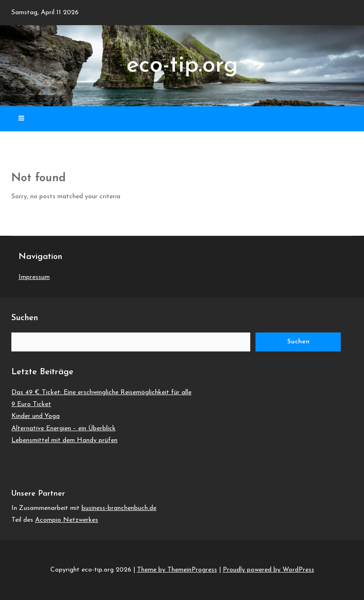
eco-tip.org (182, 66)
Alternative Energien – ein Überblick (64, 429)
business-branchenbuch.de (119, 508)
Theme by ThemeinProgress (177, 570)
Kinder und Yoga (36, 416)
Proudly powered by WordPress (268, 570)
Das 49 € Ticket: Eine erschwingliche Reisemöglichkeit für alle (101, 392)
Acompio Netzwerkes (67, 520)
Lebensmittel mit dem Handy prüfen (64, 440)
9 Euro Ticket (31, 404)
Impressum (34, 277)
